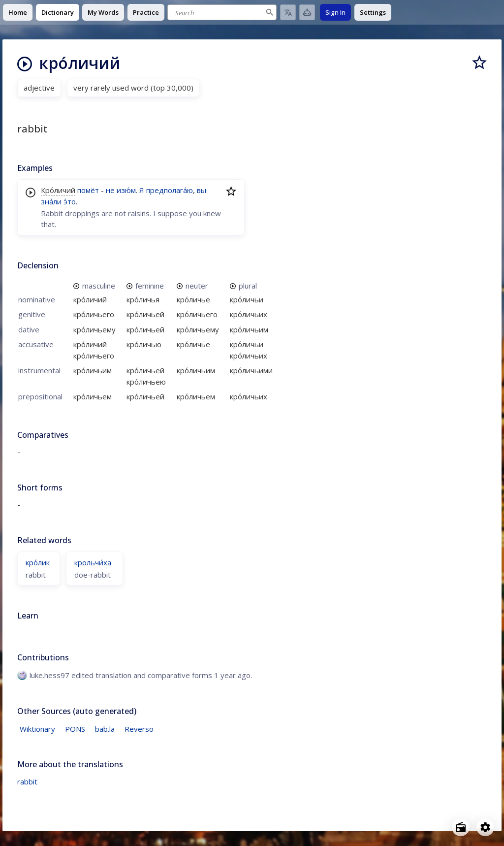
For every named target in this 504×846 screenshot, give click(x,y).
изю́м (126, 190)
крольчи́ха (93, 562)
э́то (70, 201)
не (110, 190)
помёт (88, 190)
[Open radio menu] (461, 827)
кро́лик (38, 562)
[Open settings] (485, 827)
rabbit (27, 781)
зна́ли (51, 201)
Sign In (335, 12)
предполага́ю (170, 190)
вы (202, 190)
